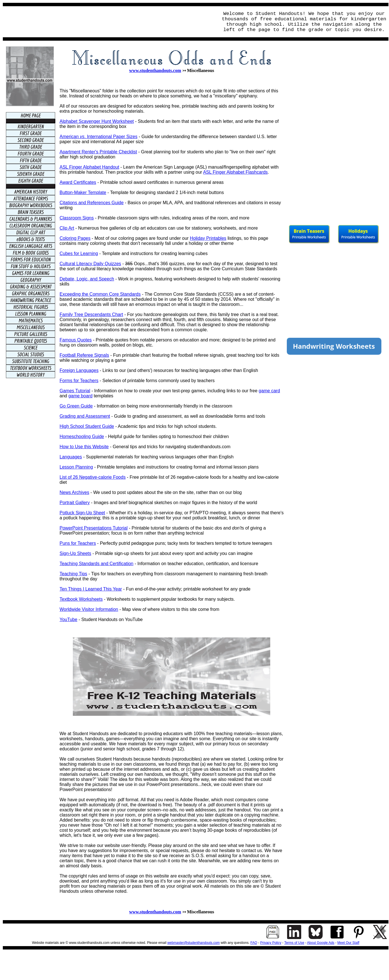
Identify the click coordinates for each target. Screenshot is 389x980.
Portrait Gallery (75, 503)
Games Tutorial (75, 391)
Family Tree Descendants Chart (91, 314)
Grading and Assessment (85, 416)
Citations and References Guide (92, 203)
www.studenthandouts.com (155, 70)
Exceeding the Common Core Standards (100, 294)
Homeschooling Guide (82, 436)
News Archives (74, 492)
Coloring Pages (75, 238)
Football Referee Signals (84, 355)
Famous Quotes (76, 340)
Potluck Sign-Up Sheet (82, 513)
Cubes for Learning (79, 253)
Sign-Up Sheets (75, 553)
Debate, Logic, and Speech (87, 279)
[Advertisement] (109, 22)
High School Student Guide (87, 426)
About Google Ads (321, 943)
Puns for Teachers (78, 543)
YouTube (68, 619)
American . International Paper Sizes (99, 137)
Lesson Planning (76, 467)
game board (80, 396)
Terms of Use (294, 943)
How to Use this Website (84, 447)
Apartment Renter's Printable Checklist (98, 152)
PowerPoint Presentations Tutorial (94, 528)
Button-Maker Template (83, 192)
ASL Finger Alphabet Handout (89, 167)
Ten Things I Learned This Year (91, 589)
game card (269, 391)
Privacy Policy (271, 943)
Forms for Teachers (79, 381)
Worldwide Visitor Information (89, 609)
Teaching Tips (73, 574)
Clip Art (67, 228)
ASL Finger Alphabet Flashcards (235, 172)
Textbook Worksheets (81, 599)
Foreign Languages (79, 370)
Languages (71, 457)
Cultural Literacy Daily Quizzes (90, 264)
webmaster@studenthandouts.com (194, 943)
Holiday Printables (208, 238)
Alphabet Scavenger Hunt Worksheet (97, 121)
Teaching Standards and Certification (97, 564)
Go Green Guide (76, 406)
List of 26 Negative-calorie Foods (93, 477)
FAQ (254, 943)
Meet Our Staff (348, 943)
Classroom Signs (77, 218)
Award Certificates (78, 182)
